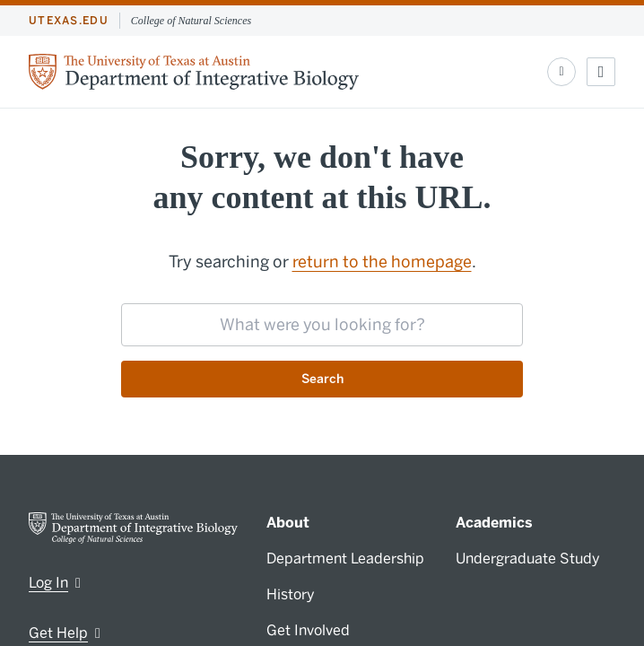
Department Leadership (345, 559)
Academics (494, 523)
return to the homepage (382, 262)
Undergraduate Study (528, 559)
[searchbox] (322, 325)
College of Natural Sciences (191, 21)
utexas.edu (69, 21)
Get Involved (308, 630)
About (288, 523)
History (291, 594)
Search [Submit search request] (322, 379)
